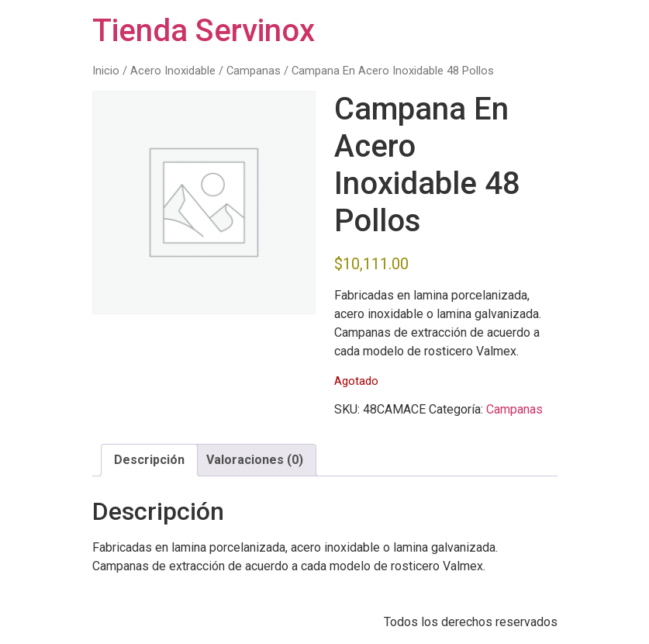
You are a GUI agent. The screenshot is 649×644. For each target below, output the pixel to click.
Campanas (254, 71)
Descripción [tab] (149, 460)
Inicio (106, 71)
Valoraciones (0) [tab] (255, 460)
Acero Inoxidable (173, 71)
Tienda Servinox (204, 31)
